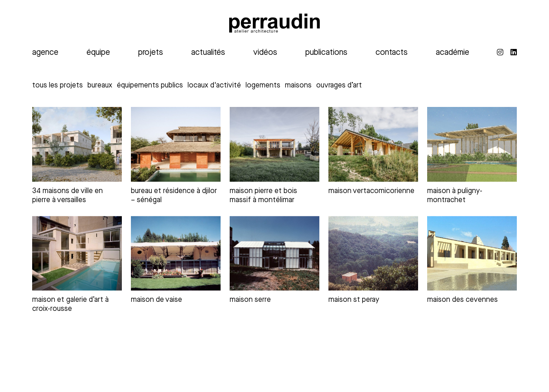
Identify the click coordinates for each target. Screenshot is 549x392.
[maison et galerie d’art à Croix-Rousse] (77, 254)
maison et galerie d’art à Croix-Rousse (70, 304)
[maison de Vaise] (176, 254)
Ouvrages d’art (339, 86)
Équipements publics (150, 86)
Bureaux (100, 86)
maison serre (250, 300)
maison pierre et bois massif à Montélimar (263, 196)
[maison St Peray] (373, 254)
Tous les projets (58, 86)
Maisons (298, 86)
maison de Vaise (157, 300)
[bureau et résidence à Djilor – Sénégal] (176, 144)
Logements (263, 86)
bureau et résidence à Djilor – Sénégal (174, 196)
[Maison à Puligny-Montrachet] (472, 144)
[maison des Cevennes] (472, 254)
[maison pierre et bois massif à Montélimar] (274, 144)
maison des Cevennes (462, 300)
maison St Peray (354, 300)
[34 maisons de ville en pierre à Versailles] (77, 144)
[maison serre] (274, 254)
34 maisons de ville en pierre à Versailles (67, 196)
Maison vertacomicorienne (371, 191)
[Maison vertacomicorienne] (373, 144)
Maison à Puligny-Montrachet (455, 196)
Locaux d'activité (214, 86)
